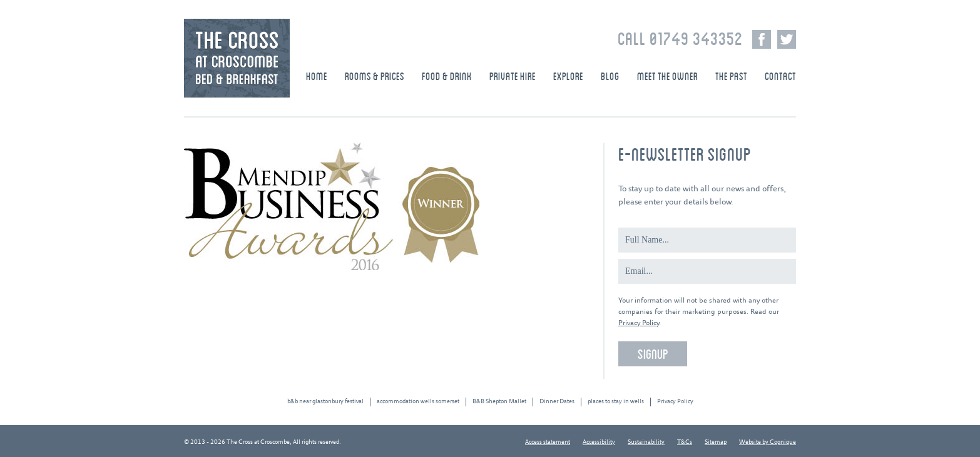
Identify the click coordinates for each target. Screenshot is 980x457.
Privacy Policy (639, 323)
